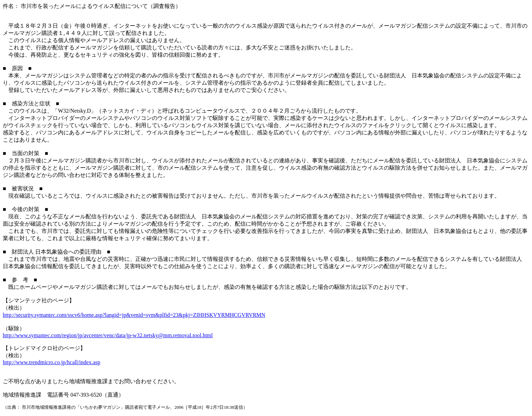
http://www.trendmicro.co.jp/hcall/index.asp (51, 362)
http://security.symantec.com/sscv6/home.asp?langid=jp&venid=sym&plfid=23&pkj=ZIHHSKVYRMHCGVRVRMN (134, 315)
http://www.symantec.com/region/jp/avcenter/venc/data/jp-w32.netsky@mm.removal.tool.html (108, 335)
